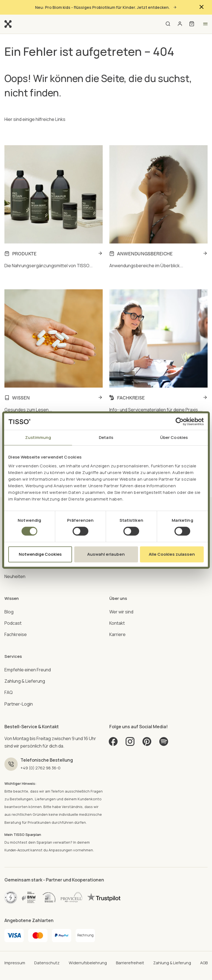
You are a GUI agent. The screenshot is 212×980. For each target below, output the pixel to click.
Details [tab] (106, 437)
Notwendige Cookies (40, 554)
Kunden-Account (19, 836)
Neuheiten (15, 573)
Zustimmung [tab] (38, 437)
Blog (9, 603)
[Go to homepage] (8, 24)
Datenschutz (47, 949)
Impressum (16, 949)
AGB (203, 949)
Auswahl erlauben (106, 554)
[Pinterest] (149, 729)
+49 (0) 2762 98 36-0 (43, 753)
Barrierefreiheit (130, 949)
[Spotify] (167, 729)
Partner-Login (19, 689)
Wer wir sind (121, 603)
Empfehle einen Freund (28, 655)
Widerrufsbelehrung (87, 949)
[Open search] (168, 24)
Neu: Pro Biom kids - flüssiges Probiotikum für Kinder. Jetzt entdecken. (106, 7)
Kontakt (117, 614)
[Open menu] (205, 24)
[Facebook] (114, 729)
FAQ (9, 678)
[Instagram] (131, 729)
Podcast (13, 614)
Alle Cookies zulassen (172, 554)
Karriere (117, 625)
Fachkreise (16, 625)
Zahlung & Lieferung (25, 666)
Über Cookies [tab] (174, 437)
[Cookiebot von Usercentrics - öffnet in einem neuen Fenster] (180, 422)
